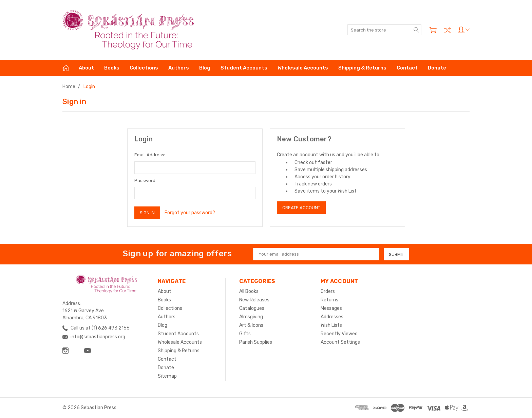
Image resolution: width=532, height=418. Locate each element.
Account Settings (340, 342)
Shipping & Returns (362, 68)
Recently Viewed (339, 334)
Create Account (301, 208)
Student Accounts (244, 68)
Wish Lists (331, 325)
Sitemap (167, 376)
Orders (328, 291)
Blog (205, 68)
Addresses (332, 317)
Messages (331, 308)
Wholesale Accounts (303, 68)
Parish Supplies (256, 342)
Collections (144, 68)
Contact (407, 68)
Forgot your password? (190, 213)
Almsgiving (251, 317)
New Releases (254, 300)
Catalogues (252, 308)
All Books (249, 291)
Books (112, 68)
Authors (179, 68)
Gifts (245, 334)
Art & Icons (251, 325)
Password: (145, 181)
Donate (437, 68)
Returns (329, 300)
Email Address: (150, 155)
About (86, 68)
